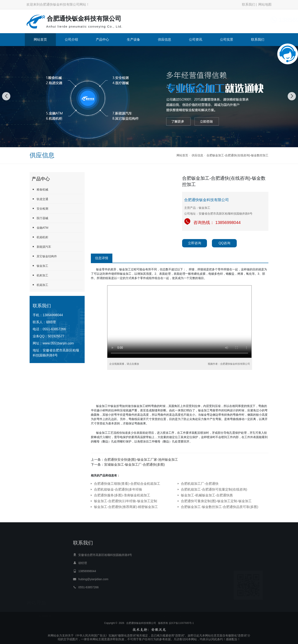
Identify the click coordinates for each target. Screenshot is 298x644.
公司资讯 (196, 39)
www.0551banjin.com (58, 343)
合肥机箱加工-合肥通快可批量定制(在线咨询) (214, 489)
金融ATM (40, 228)
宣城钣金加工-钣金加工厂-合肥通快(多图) (134, 465)
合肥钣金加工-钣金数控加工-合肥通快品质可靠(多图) (219, 507)
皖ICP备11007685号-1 (181, 634)
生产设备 (133, 39)
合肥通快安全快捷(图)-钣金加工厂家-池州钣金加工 (141, 460)
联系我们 (249, 4)
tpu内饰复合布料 (189, 614)
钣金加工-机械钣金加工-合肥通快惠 (207, 495)
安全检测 (40, 208)
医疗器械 (40, 218)
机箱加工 (40, 285)
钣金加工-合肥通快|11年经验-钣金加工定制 (126, 501)
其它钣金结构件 (44, 256)
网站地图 (265, 4)
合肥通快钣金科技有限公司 (74, 614)
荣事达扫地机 (209, 614)
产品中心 (102, 39)
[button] (144, 143)
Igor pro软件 (169, 614)
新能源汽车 (41, 247)
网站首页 (40, 39)
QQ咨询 (224, 243)
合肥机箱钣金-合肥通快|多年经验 (118, 489)
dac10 (242, 614)
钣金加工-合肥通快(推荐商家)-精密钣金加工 (126, 507)
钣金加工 (40, 266)
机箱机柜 (40, 237)
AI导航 (110, 614)
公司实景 (227, 39)
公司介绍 (71, 39)
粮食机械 (40, 189)
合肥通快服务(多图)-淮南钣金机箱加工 (122, 495)
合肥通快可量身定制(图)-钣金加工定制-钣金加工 (216, 501)
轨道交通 (40, 199)
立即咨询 (195, 243)
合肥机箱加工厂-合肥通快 (200, 484)
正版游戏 (255, 614)
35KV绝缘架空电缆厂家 (146, 614)
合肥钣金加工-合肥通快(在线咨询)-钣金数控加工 (237, 155)
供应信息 (165, 39)
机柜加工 (40, 275)
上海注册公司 (228, 614)
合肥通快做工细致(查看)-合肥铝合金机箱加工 (127, 484)
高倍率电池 (123, 614)
